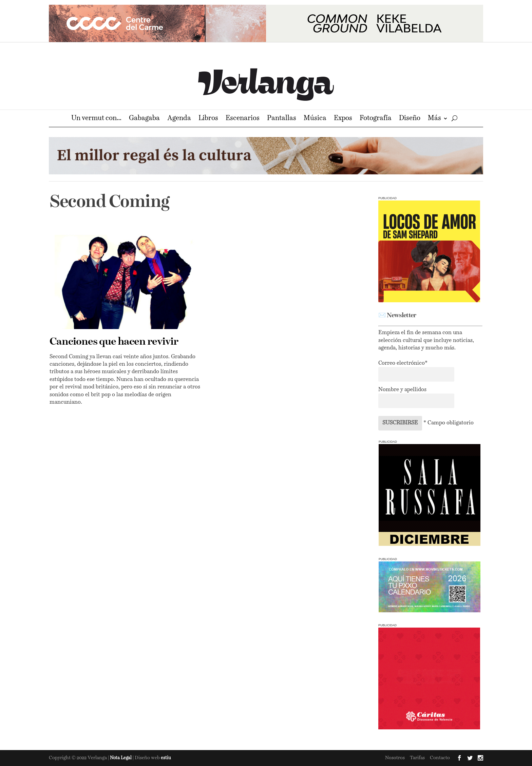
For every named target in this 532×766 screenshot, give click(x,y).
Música (315, 119)
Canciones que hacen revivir (114, 342)
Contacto (440, 758)
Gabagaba (144, 119)
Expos (343, 119)
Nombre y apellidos (402, 390)
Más (434, 119)
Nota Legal (121, 758)
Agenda (179, 119)
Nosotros (395, 758)
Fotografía (376, 119)
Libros (208, 119)
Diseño (410, 119)
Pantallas (282, 119)
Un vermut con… (96, 119)
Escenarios (243, 119)
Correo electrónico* (403, 363)
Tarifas (417, 758)
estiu (166, 758)
